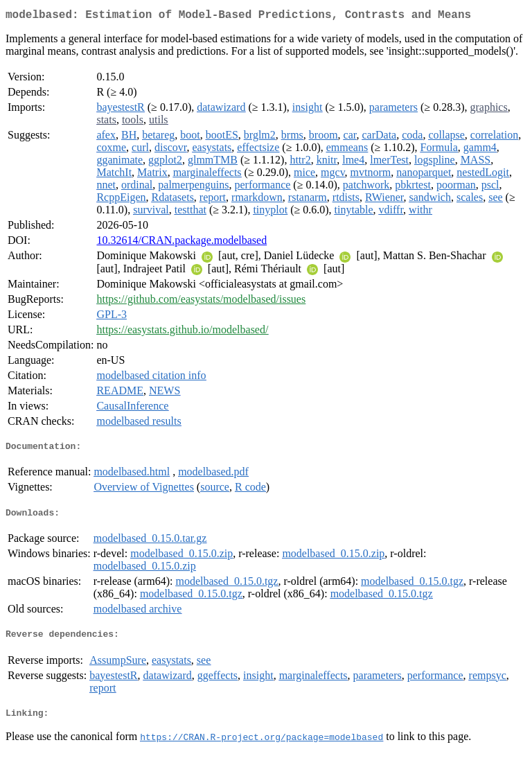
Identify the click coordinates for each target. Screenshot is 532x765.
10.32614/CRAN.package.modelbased (181, 243)
